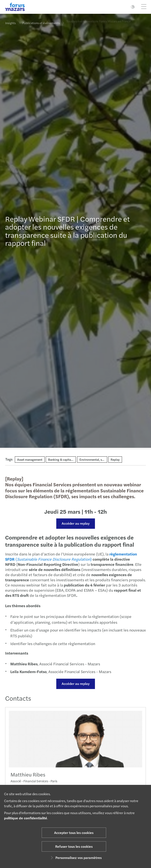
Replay (115, 459)
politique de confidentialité (26, 818)
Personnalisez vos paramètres (75, 858)
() (69, 556)
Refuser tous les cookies (74, 846)
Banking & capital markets (66, 459)
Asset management (30, 459)
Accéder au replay (73, 523)
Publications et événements (41, 22)
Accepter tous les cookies (74, 833)
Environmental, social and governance (105, 459)
